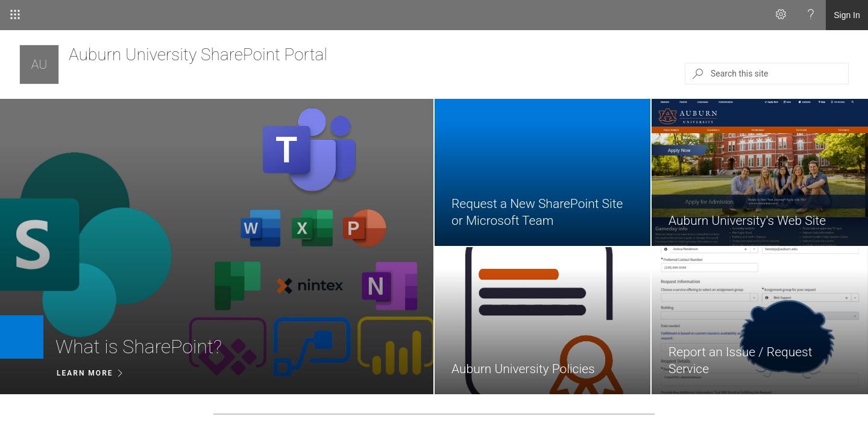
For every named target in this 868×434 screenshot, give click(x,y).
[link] (217, 247)
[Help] (811, 15)
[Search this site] (779, 74)
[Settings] (781, 15)
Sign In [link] (847, 15)
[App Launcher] (15, 15)
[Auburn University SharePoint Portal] (39, 64)
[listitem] (217, 247)
